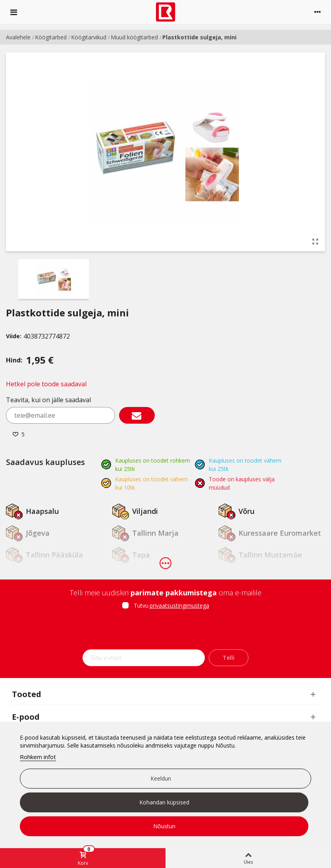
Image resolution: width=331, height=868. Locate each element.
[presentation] (165, 632)
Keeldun (161, 778)
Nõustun (164, 826)
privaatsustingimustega (179, 605)
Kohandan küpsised (164, 802)
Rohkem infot (38, 757)
